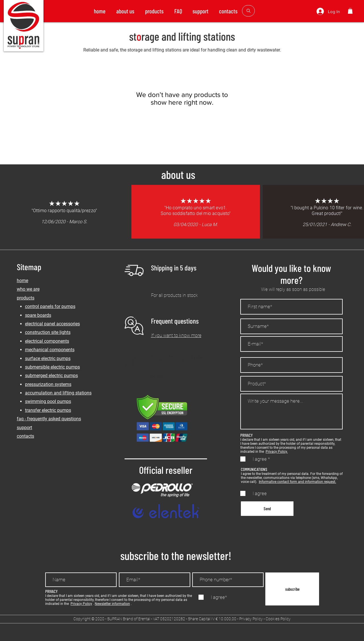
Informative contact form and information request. (297, 482)
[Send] (267, 509)
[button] (350, 11)
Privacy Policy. (277, 452)
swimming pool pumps (48, 401)
